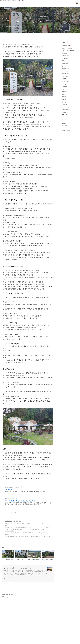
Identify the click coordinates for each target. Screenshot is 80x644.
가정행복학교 (9, 533)
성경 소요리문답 (66, 128)
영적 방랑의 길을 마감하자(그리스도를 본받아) (18, 612)
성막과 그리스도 (66, 154)
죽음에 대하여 (65, 108)
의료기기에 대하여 (66, 156)
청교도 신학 (65, 161)
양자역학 (64, 159)
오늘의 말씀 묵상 (67, 92)
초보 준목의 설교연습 (67, 95)
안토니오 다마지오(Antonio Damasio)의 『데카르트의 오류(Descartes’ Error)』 (24, 580)
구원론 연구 (65, 141)
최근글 (64, 177)
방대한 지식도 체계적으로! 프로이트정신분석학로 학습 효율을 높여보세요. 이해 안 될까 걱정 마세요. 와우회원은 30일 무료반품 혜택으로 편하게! (28, 547)
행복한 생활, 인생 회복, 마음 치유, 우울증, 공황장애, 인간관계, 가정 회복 (25, 535)
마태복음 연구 (65, 131)
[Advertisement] (28, 53)
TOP (77, 639)
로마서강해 (65, 151)
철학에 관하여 (65, 110)
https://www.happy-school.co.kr (12, 531)
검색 (73, 3)
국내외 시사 (65, 100)
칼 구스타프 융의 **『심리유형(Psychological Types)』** (18, 571)
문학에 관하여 (65, 113)
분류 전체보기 (66, 90)
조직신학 (64, 143)
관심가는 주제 (65, 118)
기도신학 (64, 146)
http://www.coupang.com (11, 542)
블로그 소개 (65, 172)
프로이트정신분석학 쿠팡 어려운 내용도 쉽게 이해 (21, 544)
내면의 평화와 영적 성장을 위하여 (70, 97)
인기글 (68, 177)
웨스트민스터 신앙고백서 (68, 126)
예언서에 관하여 (66, 120)
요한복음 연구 (65, 133)
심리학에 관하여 (9, 565)
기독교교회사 (65, 123)
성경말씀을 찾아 (66, 102)
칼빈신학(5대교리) (66, 138)
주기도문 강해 (65, 149)
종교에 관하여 (65, 105)
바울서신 (64, 136)
